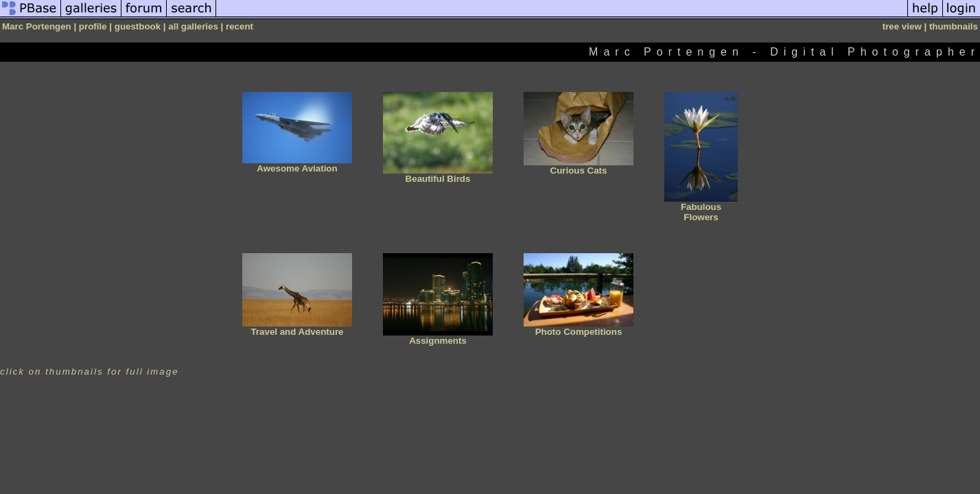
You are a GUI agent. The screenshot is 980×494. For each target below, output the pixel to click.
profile (93, 26)
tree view (902, 26)
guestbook (138, 26)
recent (240, 26)
